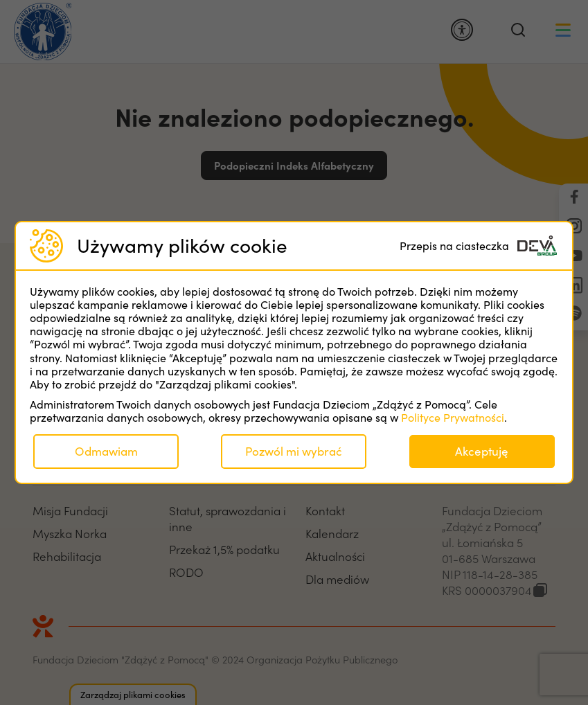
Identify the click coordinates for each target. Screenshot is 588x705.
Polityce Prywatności (453, 417)
